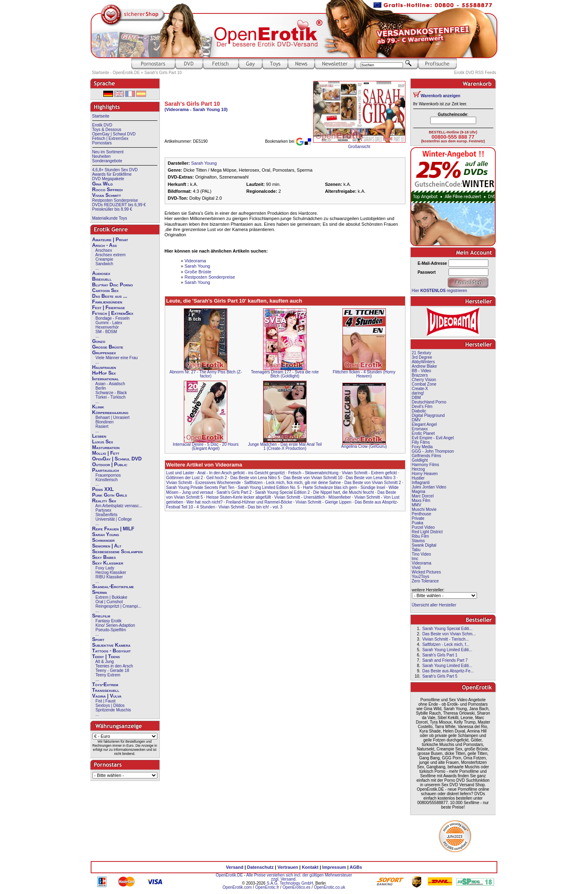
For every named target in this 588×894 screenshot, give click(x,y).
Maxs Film (421, 500)
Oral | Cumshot (109, 602)
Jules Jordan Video (429, 487)
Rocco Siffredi (108, 190)
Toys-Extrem (105, 685)
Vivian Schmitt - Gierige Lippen (323, 502)
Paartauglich (106, 470)
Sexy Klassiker (108, 563)
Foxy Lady (105, 568)
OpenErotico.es (297, 887)
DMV (416, 420)
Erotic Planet (424, 433)
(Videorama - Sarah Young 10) (196, 109)
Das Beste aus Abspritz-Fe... (448, 671)
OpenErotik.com (237, 887)
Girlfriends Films (427, 456)
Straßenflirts (107, 515)
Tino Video (421, 554)
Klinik (98, 407)
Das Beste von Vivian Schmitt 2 (373, 483)
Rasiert (102, 426)
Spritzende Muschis (113, 710)
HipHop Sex (104, 373)
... (97, 268)
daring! (418, 393)
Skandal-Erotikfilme (113, 587)
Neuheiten (102, 156)
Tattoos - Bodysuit (112, 651)
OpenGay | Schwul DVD (114, 134)
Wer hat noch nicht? (205, 502)
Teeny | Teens (106, 656)
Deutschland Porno (429, 402)
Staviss (418, 541)
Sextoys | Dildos (110, 705)
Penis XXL (103, 489)
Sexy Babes (104, 557)
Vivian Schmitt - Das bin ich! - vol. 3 (250, 507)
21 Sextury (422, 353)
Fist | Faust (106, 701)
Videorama (195, 261)
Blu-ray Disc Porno (113, 285)
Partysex (103, 510)
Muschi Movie (424, 509)
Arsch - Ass (105, 245)
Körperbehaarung (110, 412)
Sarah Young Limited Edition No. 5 (269, 487)
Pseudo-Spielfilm (111, 630)
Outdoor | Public (110, 464)
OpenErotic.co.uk (330, 887)
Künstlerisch (107, 480)
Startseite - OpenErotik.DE (116, 73)
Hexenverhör (107, 327)
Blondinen (105, 422)
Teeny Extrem (108, 675)
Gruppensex (104, 353)
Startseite (101, 116)
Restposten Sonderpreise (115, 200)
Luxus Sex (103, 442)
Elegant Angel (425, 424)
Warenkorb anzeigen (441, 96)
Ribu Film (420, 536)
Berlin (101, 388)
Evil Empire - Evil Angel (433, 438)
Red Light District (427, 532)
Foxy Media (422, 447)
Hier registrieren (440, 291)
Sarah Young (106, 534)
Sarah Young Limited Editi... (447, 650)
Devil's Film (422, 407)
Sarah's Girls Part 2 (234, 492)
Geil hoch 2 (217, 478)
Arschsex (103, 250)
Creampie (104, 259)
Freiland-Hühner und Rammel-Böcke (259, 502)
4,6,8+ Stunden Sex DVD (115, 170)
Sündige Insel (373, 487)
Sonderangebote (107, 161)
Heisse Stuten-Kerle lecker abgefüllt (238, 497)
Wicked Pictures (427, 572)
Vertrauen (288, 867)
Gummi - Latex (109, 323)
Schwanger (104, 540)
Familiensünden (107, 302)
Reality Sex (104, 501)
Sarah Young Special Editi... (447, 629)
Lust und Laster (180, 473)
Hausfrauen (104, 367)
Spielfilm (101, 616)
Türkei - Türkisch (111, 397)
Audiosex (101, 273)
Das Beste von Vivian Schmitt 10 (313, 478)
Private (418, 518)
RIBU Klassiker (109, 577)
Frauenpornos (108, 475)
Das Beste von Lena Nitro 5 (255, 478)
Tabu (416, 550)
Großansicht (359, 147)
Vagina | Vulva (107, 696)
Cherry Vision (424, 380)
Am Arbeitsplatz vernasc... (119, 506)
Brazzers (420, 375)
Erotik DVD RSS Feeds (475, 73)
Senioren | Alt (107, 546)
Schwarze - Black (111, 393)
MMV (417, 505)
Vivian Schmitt (107, 195)
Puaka (418, 523)
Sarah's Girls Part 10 (163, 73)
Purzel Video (424, 527)
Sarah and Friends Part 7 (445, 660)
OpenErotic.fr (267, 887)
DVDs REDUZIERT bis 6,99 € (119, 205)
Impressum (334, 867)
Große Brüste (108, 347)
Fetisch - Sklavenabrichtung (313, 473)
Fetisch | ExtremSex (110, 138)
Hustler (418, 478)
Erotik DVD (102, 125)
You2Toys (421, 577)
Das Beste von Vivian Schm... (449, 634)
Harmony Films (426, 465)
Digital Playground (428, 415)
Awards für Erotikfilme (112, 174)
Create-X (420, 389)
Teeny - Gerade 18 (112, 670)
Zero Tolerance (426, 581)
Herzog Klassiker (111, 572)
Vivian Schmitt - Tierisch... (445, 639)
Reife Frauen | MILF (113, 529)
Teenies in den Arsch (114, 666)
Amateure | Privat (110, 240)
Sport (98, 639)
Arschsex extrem (110, 255)
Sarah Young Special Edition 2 (282, 492)
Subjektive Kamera (111, 645)
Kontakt (310, 867)
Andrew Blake (425, 366)
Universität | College (114, 519)
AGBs (356, 867)
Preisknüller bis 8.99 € (112, 209)
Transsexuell (106, 690)
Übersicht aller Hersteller (434, 605)
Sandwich (104, 264)
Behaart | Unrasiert (113, 418)
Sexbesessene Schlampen (118, 552)
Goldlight (420, 460)
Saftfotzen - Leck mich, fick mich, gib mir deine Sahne (292, 483)
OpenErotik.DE (229, 875)
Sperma (100, 592)
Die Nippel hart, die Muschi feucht (344, 492)
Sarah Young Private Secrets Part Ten (200, 487)
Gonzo (99, 341)
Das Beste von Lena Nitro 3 (370, 478)
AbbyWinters (424, 362)
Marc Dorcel (423, 496)
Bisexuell (102, 279)
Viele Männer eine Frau (117, 358)
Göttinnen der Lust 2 (185, 478)
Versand (235, 867)
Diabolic (419, 411)
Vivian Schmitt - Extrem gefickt (369, 473)
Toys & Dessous (107, 130)
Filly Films (421, 442)
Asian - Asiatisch (110, 384)
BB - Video (422, 371)
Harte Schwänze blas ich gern (330, 487)
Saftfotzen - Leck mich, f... (446, 644)
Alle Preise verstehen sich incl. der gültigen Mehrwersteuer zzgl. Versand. (299, 877)
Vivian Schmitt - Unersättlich (300, 497)
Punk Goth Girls (110, 495)
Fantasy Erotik (109, 621)
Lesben (99, 436)
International (106, 379)
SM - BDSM (106, 332)
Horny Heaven (425, 474)
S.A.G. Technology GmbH (290, 883)
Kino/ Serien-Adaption (115, 625)
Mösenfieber (340, 497)
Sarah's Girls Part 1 (440, 655)
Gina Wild (103, 184)
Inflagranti (421, 483)
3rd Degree (422, 357)
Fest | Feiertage (109, 307)
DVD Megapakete (108, 179)
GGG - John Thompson (433, 451)
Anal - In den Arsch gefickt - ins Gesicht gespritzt (241, 473)
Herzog (418, 469)
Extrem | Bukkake (111, 597)
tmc (415, 559)
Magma (419, 492)
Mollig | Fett (106, 453)
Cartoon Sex (106, 290)
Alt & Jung (105, 662)
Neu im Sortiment (108, 152)
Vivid (416, 568)
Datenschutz (260, 867)
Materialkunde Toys (110, 218)
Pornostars (102, 143)
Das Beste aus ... (110, 296)
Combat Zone (424, 384)
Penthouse (422, 514)
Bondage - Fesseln (113, 318)
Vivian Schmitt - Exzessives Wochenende (204, 483)
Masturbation (106, 447)
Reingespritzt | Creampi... (119, 606)
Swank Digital (424, 545)
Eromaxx (420, 429)
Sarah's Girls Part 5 (440, 676)
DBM (416, 398)
